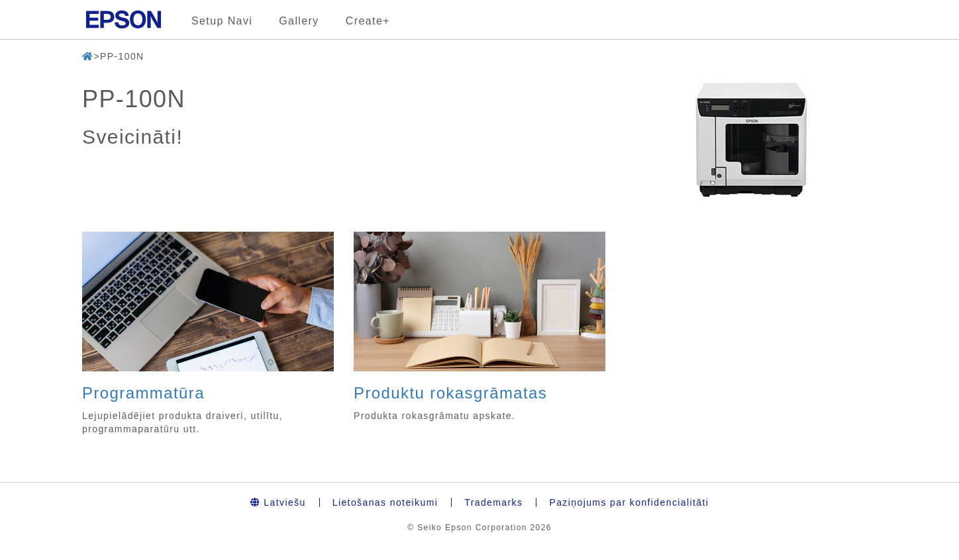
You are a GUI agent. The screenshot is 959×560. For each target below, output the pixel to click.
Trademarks (493, 502)
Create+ (368, 21)
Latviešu (278, 502)
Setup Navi (222, 21)
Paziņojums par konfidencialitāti (629, 502)
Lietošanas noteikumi (385, 502)
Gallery (299, 21)
